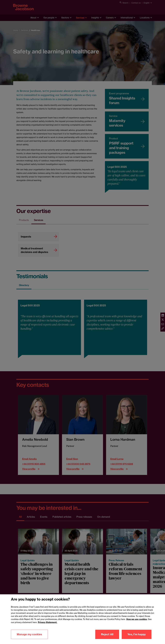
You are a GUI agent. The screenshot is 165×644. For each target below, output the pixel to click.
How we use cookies (137, 632)
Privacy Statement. (48, 635)
